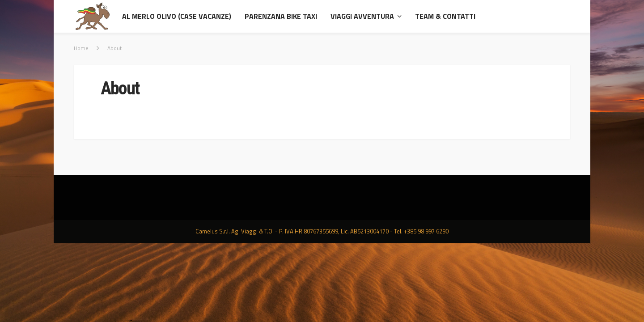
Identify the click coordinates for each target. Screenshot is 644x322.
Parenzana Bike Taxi (281, 16)
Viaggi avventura (362, 16)
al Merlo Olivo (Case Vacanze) (177, 16)
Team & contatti (445, 16)
